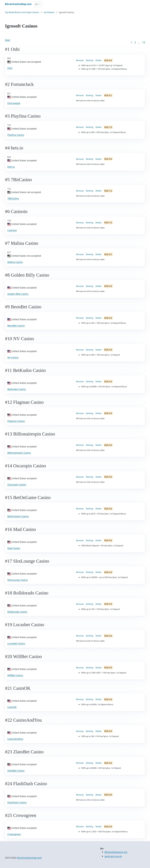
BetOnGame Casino (18, 516)
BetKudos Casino (17, 389)
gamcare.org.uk (113, 856)
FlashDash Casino (17, 803)
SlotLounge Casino (18, 580)
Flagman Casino (16, 421)
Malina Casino (15, 262)
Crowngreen (14, 834)
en (37, 4)
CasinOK (12, 707)
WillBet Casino (15, 675)
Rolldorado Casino (17, 612)
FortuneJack (14, 103)
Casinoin (12, 230)
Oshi (10, 68)
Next (8, 40)
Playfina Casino (16, 135)
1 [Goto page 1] (131, 42)
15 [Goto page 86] (144, 42)
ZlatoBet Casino (16, 771)
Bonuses (80, 60)
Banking (90, 60)
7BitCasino (13, 198)
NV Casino (13, 357)
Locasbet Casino (16, 644)
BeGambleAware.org (116, 852)
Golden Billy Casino (18, 294)
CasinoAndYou (15, 739)
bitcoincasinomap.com (29, 858)
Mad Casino (14, 548)
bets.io (11, 167)
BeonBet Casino (16, 326)
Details (99, 60)
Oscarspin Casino (17, 485)
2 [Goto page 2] (135, 42)
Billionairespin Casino (19, 453)
